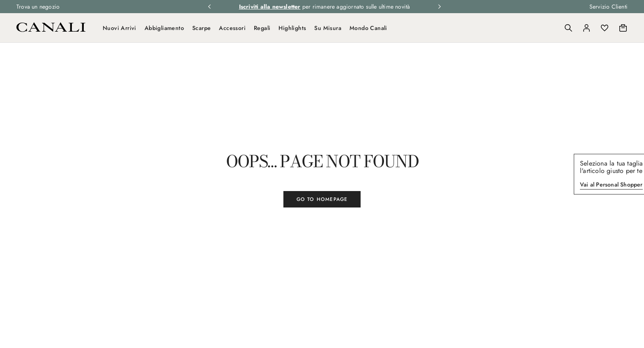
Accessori (232, 28)
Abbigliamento (164, 28)
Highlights (292, 28)
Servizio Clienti (608, 7)
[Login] (586, 28)
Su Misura (328, 28)
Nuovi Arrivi (120, 28)
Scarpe (201, 28)
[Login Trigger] (586, 28)
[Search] (568, 28)
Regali (262, 28)
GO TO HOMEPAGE (322, 199)
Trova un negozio (38, 7)
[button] (568, 28)
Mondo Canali (368, 28)
